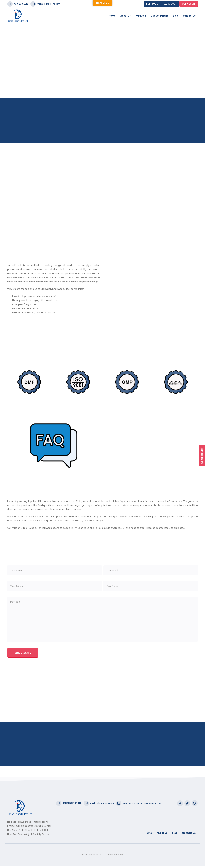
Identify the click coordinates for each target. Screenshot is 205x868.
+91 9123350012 (21, 4)
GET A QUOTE (189, 4)
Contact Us (189, 16)
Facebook (180, 805)
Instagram (195, 805)
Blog (176, 16)
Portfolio (152, 4)
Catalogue (170, 4)
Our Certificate (159, 16)
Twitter (187, 805)
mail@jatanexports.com (49, 4)
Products (141, 16)
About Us (125, 16)
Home (112, 16)
